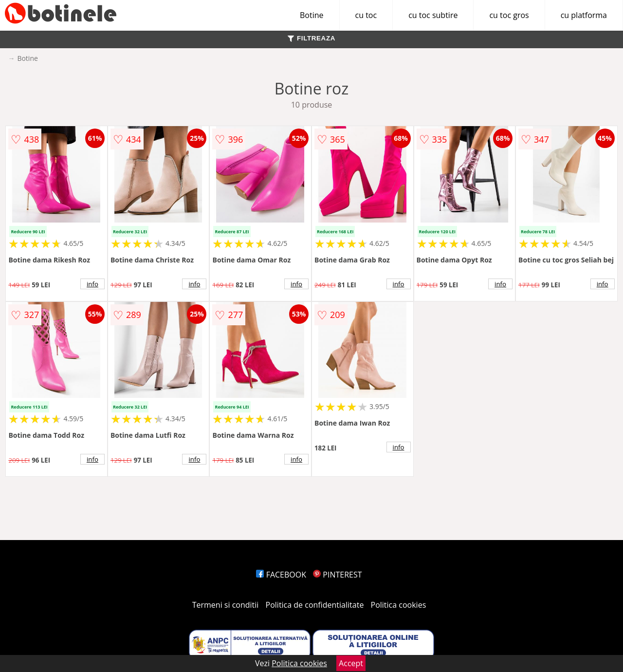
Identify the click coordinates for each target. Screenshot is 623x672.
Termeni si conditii (226, 605)
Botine (312, 15)
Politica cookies (399, 605)
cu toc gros (509, 15)
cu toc (366, 15)
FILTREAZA (311, 38)
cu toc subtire (433, 15)
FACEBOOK (281, 575)
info (92, 284)
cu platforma (584, 15)
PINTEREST (337, 575)
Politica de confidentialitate (315, 605)
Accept (351, 663)
